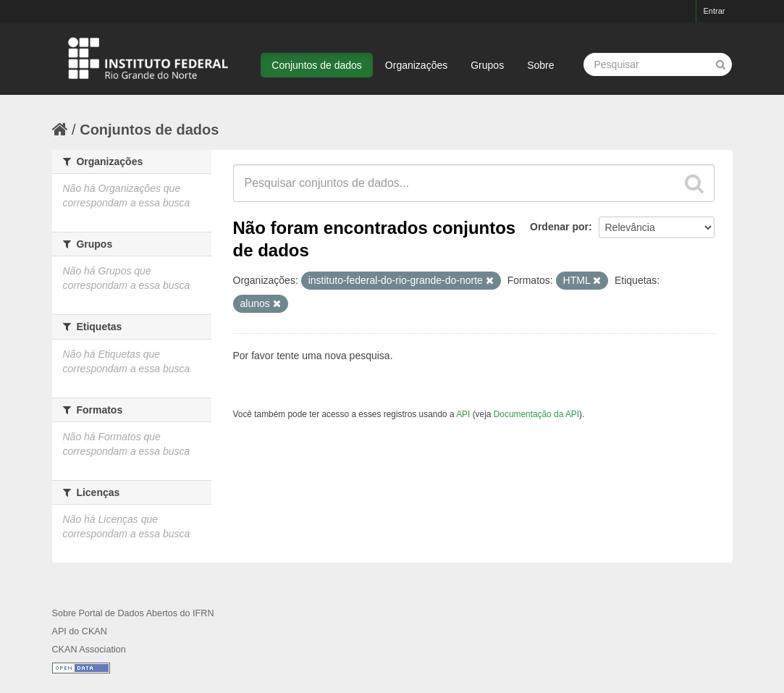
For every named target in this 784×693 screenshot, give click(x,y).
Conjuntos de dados (317, 65)
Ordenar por (559, 227)
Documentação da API (536, 414)
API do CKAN (80, 631)
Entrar (715, 11)
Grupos (487, 65)
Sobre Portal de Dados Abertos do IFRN (133, 613)
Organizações (416, 65)
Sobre (540, 65)
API (463, 414)
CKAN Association (89, 650)
